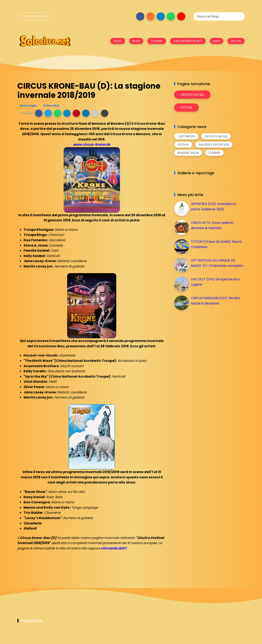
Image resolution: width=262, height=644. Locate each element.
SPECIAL (236, 41)
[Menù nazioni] (34, 16)
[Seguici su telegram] (161, 16)
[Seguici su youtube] (181, 16)
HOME (118, 41)
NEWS (136, 41)
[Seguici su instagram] (150, 16)
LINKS (217, 41)
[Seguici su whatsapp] (171, 16)
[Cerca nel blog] (219, 16)
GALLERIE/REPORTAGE (188, 41)
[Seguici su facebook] (140, 16)
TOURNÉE (157, 41)
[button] (39, 113)
